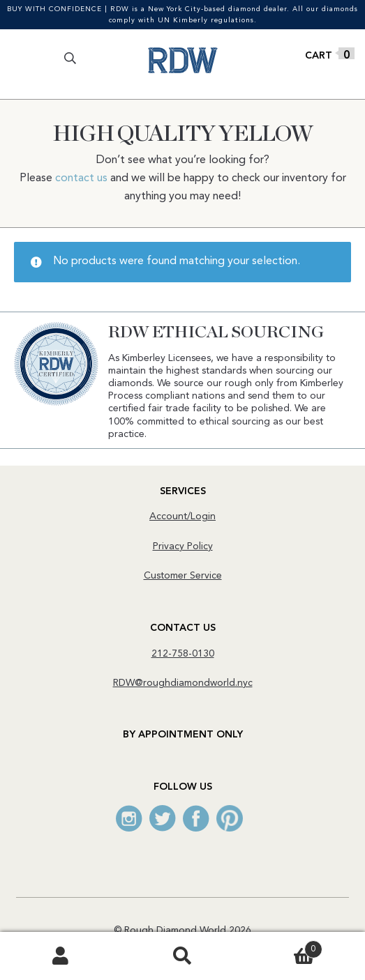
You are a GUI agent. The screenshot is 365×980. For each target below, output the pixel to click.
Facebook (196, 819)
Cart (283, 947)
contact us (81, 178)
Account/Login (182, 516)
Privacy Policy (183, 546)
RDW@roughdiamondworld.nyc (183, 683)
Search (182, 956)
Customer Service (183, 576)
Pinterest (230, 819)
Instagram (129, 819)
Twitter (163, 819)
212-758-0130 (183, 654)
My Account (61, 956)
